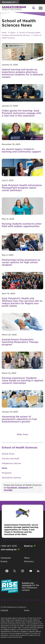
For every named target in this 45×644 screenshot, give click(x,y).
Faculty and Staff (10, 458)
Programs (7, 473)
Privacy (27, 610)
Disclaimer (4, 610)
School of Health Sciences (20, 447)
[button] (34, 9)
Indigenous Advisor (11, 463)
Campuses (6, 558)
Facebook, (12, 487)
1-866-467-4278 (9, 546)
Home (4, 32)
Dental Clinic (8, 454)
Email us (28, 546)
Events (4, 561)
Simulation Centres (11, 477)
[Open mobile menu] (40, 8)
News (4, 468)
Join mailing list (9, 549)
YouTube (8, 490)
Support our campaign (28, 584)
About (13, 32)
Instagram (23, 487)
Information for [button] (9, 2)
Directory (29, 561)
